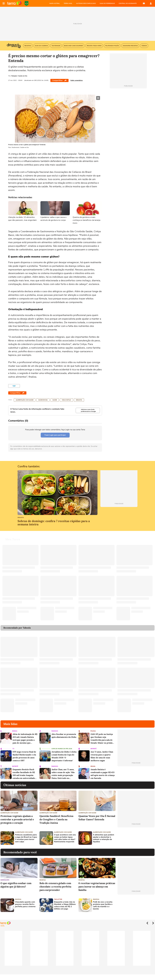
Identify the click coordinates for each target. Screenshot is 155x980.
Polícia (93, 731)
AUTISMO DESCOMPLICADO (86, 3)
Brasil (93, 766)
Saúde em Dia (43, 400)
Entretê (93, 749)
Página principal (14, 3)
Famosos (55, 731)
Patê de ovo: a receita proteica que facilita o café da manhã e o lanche (103, 906)
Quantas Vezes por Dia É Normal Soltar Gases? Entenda (97, 818)
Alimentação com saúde (25, 400)
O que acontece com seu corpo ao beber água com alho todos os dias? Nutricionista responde (65, 838)
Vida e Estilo (66, 400)
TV (13, 749)
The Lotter (58, 899)
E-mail (144, 3)
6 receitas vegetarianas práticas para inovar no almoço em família (97, 887)
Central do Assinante (128, 3)
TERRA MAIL (68, 3)
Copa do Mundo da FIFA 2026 (27, 3)
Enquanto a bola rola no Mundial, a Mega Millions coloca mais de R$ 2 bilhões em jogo (65, 906)
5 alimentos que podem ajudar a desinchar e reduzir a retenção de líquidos (104, 838)
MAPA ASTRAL (55, 3)
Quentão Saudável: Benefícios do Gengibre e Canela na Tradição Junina (56, 819)
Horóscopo (5, 880)
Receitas (43, 880)
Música (15, 731)
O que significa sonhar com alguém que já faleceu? (16, 885)
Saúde (55, 400)
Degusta (79, 400)
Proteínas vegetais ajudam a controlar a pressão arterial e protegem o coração (17, 819)
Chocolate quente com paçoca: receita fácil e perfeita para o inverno (25, 904)
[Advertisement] (136, 838)
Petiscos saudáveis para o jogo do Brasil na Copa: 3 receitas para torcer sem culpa (26, 838)
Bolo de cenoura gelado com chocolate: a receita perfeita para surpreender (55, 887)
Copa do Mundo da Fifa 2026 (62, 749)
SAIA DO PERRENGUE (107, 3)
